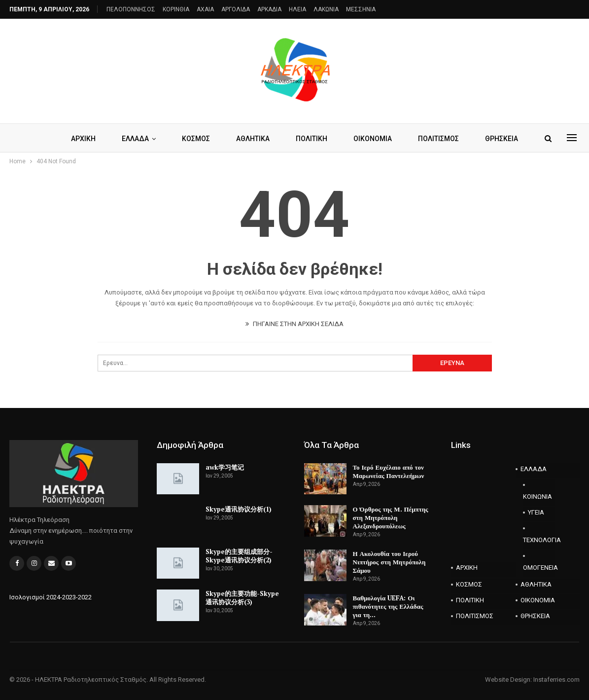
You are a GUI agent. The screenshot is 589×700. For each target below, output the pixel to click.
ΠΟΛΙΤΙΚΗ (312, 139)
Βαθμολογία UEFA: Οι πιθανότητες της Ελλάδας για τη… (388, 606)
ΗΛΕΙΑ (297, 9)
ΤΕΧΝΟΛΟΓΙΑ (539, 540)
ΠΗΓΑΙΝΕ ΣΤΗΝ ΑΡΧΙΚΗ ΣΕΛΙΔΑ (294, 324)
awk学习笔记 (225, 467)
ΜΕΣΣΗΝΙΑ (361, 9)
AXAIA (205, 9)
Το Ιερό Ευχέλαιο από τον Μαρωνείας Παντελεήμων (389, 471)
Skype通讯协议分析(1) (239, 509)
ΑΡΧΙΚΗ (83, 139)
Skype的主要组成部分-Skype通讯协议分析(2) (239, 556)
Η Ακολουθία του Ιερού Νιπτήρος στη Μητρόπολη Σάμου (389, 562)
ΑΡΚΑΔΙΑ (269, 9)
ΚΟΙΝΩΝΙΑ (537, 497)
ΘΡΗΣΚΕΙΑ (502, 139)
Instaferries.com (556, 680)
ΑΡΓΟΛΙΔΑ (236, 9)
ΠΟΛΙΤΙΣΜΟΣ (438, 139)
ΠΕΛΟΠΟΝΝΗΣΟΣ (131, 9)
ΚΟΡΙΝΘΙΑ (176, 9)
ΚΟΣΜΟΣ (196, 139)
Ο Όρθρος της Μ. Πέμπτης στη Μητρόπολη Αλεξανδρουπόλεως (391, 517)
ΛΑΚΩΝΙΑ (326, 9)
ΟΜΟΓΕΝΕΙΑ (539, 568)
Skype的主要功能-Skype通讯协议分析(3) (242, 598)
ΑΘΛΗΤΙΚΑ (253, 139)
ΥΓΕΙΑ (536, 512)
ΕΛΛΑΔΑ (135, 139)
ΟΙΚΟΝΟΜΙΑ (373, 139)
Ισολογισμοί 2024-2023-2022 (51, 597)
